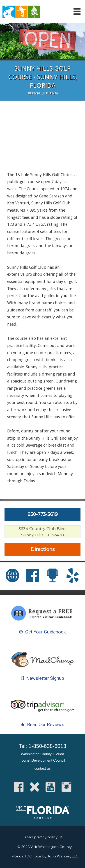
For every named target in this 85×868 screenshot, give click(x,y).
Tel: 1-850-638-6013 (42, 746)
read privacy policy (41, 837)
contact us (42, 768)
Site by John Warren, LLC (56, 856)
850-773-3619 (43, 514)
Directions (43, 549)
